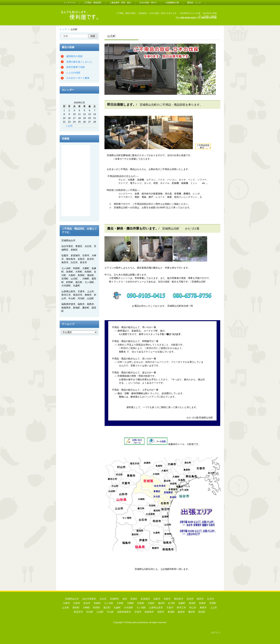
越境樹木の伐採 (74, 56)
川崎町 (86, 608)
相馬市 (161, 612)
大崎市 (66, 603)
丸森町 (117, 608)
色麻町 (182, 603)
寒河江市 (181, 608)
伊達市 (138, 612)
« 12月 (69, 126)
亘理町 (213, 603)
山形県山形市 (156, 608)
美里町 (192, 603)
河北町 (90, 612)
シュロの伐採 (73, 73)
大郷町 (130, 603)
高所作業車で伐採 (76, 67)
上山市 (213, 608)
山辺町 (100, 612)
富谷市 (87, 603)
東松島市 (179, 599)
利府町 (97, 603)
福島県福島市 (124, 612)
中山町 (110, 612)
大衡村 (151, 603)
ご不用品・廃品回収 (92, 2)
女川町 (172, 603)
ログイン (216, 633)
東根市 (203, 608)
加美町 (202, 603)
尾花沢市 (78, 612)
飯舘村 (181, 612)
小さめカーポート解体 (78, 78)
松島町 (141, 603)
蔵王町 (107, 608)
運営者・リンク (194, 2)
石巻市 (77, 603)
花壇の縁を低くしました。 (80, 62)
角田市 (200, 599)
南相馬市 (149, 612)
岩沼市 (190, 599)
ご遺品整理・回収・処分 (120, 2)
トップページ (69, 2)
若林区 (134, 599)
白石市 (211, 599)
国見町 (202, 612)
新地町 (171, 612)
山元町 (66, 608)
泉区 (125, 599)
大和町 (120, 603)
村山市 (193, 608)
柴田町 (76, 608)
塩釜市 (157, 599)
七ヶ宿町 (141, 608)
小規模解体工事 (172, 2)
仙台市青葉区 (89, 599)
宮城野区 (114, 599)
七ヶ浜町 (109, 603)
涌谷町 (161, 603)
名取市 (167, 599)
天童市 (170, 608)
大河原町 (129, 608)
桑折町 (192, 612)
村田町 (97, 608)
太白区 (103, 599)
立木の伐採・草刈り (148, 2)
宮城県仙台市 (72, 599)
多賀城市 (145, 599)
